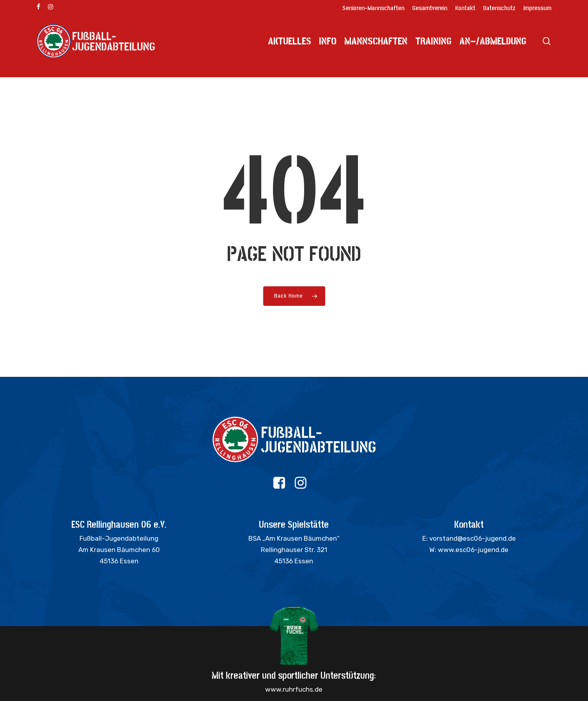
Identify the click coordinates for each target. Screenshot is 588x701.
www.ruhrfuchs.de (294, 689)
